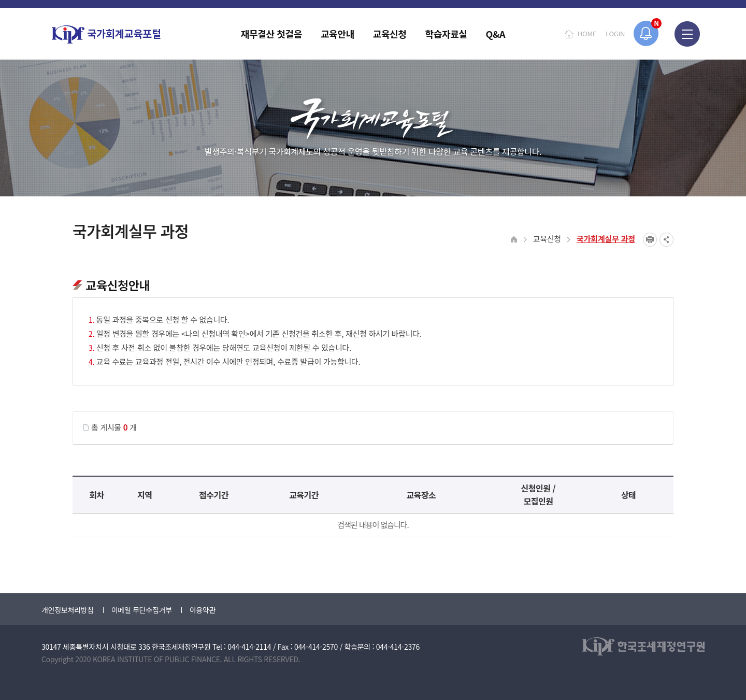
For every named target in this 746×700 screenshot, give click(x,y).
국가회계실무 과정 (606, 239)
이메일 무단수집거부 (142, 610)
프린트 (650, 240)
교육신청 (547, 239)
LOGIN (615, 33)
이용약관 (203, 610)
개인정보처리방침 (68, 610)
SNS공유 (666, 240)
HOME (587, 33)
